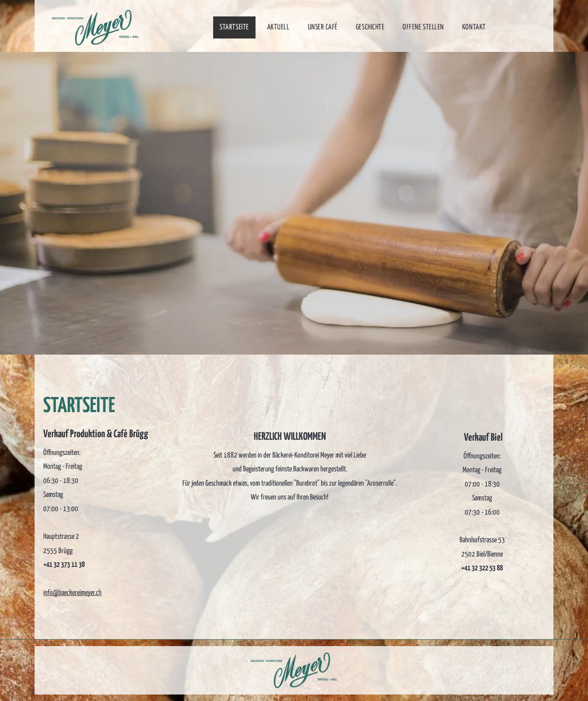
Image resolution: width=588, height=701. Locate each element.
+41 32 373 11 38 (64, 565)
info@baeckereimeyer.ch (72, 593)
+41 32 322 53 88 (482, 568)
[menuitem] (237, 27)
